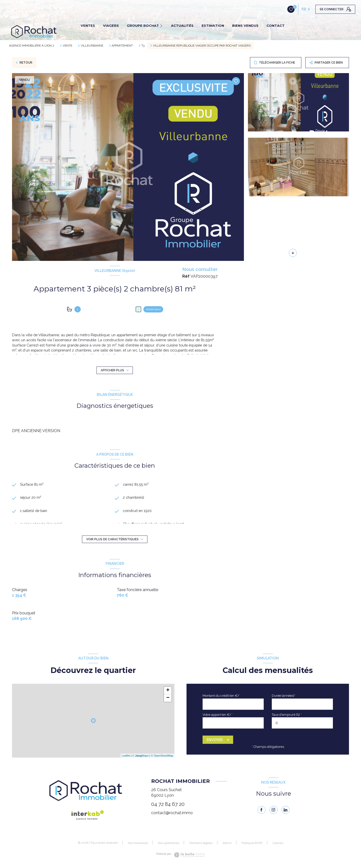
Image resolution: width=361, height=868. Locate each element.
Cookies (278, 843)
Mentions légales (201, 843)
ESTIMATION (213, 26)
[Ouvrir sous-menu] (163, 26)
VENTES (88, 26)
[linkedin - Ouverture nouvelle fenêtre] (286, 810)
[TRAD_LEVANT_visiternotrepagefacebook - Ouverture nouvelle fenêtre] (261, 810)
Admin (227, 843)
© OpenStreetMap (162, 756)
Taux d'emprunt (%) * (287, 715)
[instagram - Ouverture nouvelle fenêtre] (274, 810)
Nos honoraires (138, 843)
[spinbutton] (302, 723)
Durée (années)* (284, 696)
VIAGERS (111, 26)
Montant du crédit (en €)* (221, 696)
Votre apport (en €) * (217, 715)
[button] (293, 253)
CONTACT (276, 26)
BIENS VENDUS (245, 26)
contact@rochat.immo (172, 813)
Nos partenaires (169, 843)
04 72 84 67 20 (168, 804)
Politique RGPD (252, 843)
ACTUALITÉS (182, 26)
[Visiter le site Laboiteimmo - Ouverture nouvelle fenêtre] (189, 855)
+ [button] (168, 690)
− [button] (168, 698)
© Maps (141, 756)
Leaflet (126, 756)
